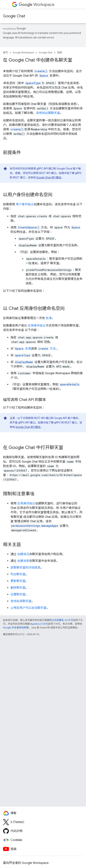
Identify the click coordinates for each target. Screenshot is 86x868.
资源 (23, 349)
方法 (47, 349)
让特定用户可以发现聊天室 (28, 608)
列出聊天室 (18, 574)
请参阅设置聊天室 (48, 113)
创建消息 (23, 561)
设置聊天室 (18, 594)
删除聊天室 (18, 588)
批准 (49, 318)
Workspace (37, 5)
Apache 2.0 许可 (39, 624)
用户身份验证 (25, 204)
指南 (60, 52)
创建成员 (23, 554)
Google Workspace (23, 52)
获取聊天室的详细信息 (25, 568)
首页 (5, 52)
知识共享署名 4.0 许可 (61, 620)
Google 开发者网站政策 (16, 628)
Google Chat (14, 16)
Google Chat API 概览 (49, 178)
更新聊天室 (18, 581)
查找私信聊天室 (21, 601)
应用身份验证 (37, 325)
